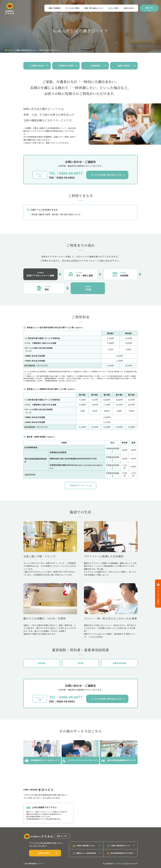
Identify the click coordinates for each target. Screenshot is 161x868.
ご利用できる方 (39, 66)
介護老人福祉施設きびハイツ (26, 50)
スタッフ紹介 (113, 8)
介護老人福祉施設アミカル (84, 845)
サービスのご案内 (71, 8)
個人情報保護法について (33, 864)
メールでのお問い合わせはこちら (108, 175)
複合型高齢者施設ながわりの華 (119, 853)
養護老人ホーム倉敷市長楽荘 (84, 853)
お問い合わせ (129, 8)
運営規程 (42, 663)
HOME (9, 50)
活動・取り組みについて (93, 8)
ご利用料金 (98, 66)
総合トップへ (62, 836)
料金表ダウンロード (81, 485)
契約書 (80, 663)
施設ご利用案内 (53, 8)
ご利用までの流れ (68, 66)
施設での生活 (127, 66)
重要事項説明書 (119, 663)
